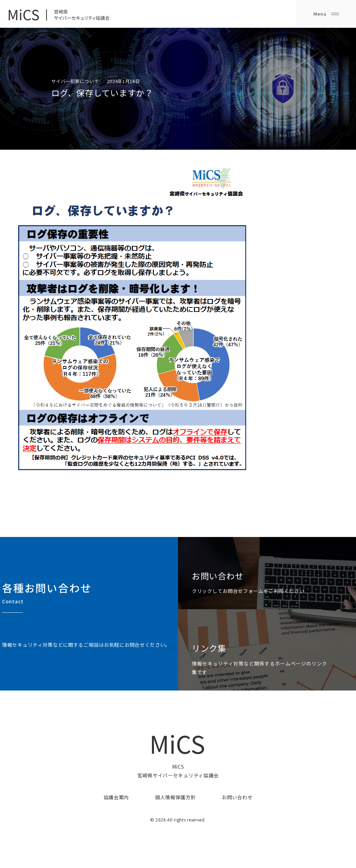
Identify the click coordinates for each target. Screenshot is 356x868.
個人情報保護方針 (176, 797)
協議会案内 (116, 797)
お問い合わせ (237, 797)
